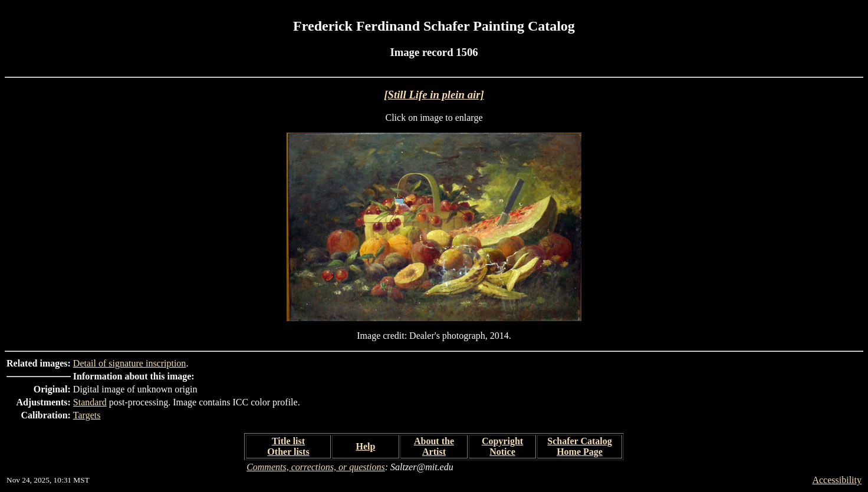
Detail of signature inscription (130, 363)
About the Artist (434, 446)
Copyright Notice (502, 446)
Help (366, 446)
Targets (87, 415)
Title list (288, 441)
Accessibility (837, 480)
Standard (90, 402)
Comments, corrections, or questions (316, 467)
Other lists (288, 452)
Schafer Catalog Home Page (579, 446)
